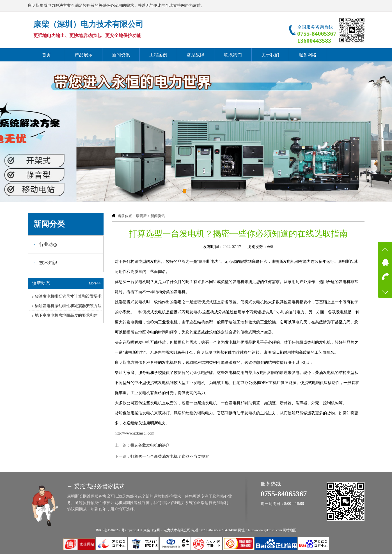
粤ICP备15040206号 (110, 530)
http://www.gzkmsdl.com (135, 433)
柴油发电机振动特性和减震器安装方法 (68, 306)
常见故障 (196, 55)
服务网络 (308, 55)
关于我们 (270, 55)
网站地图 (290, 530)
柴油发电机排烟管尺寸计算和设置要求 (68, 296)
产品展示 (84, 55)
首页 (46, 55)
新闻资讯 (121, 55)
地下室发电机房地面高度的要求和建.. (67, 315)
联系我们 (233, 55)
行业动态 (48, 244)
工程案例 (158, 55)
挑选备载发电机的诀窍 (150, 445)
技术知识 (48, 263)
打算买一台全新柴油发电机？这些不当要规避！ (172, 457)
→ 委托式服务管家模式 (96, 486)
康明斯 (141, 216)
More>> (95, 283)
